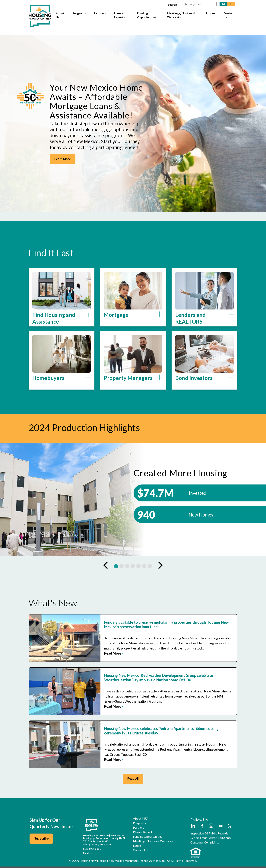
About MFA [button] (141, 820)
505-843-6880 (92, 850)
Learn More (62, 168)
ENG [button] (223, 4)
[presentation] (106, 567)
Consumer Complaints (205, 844)
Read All (133, 780)
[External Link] (193, 828)
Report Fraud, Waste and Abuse (211, 839)
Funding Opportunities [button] (147, 15)
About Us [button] (60, 15)
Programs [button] (79, 13)
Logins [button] (211, 13)
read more (104, 655)
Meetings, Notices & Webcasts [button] (181, 15)
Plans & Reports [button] (119, 15)
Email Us (88, 855)
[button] (62, 320)
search (172, 5)
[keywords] (198, 4)
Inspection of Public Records (209, 835)
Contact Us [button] (229, 15)
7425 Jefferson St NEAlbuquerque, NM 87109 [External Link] (97, 844)
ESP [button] (231, 4)
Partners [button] (100, 13)
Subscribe (41, 840)
